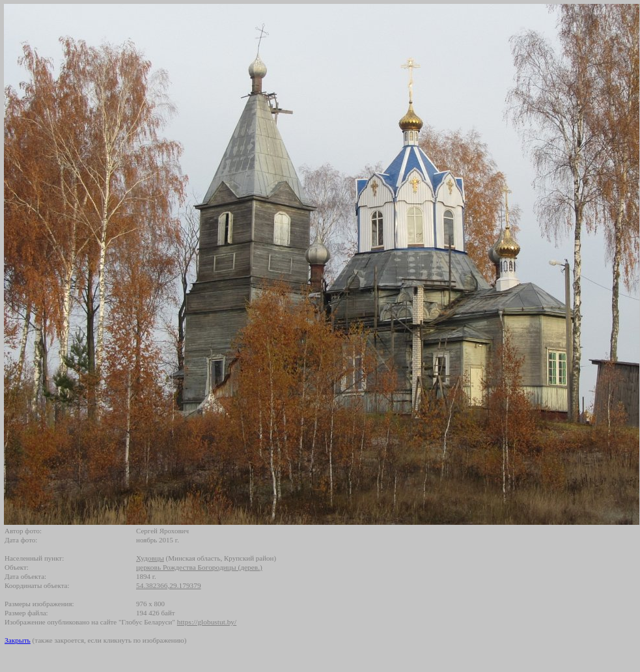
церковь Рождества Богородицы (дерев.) (199, 567)
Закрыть (18, 640)
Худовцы (150, 558)
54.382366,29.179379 (169, 585)
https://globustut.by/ (207, 622)
